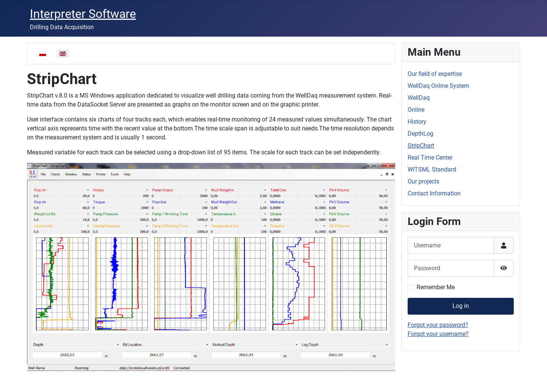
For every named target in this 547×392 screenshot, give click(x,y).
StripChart (421, 146)
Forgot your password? (438, 325)
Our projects (424, 181)
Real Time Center (430, 158)
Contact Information (434, 193)
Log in (461, 306)
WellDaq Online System (438, 86)
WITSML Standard (432, 169)
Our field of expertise (435, 74)
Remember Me (436, 287)
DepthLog (421, 134)
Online (416, 110)
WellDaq (419, 98)
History (417, 122)
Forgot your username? (438, 334)
